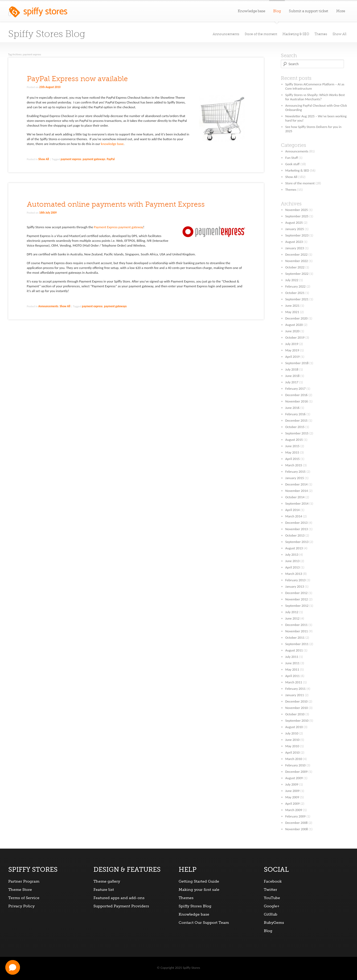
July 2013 (292, 555)
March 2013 (294, 574)
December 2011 (297, 625)
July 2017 (292, 382)
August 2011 (294, 650)
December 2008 (297, 823)
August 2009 (294, 778)
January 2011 (295, 695)
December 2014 (297, 484)
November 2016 (297, 401)
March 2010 (294, 759)
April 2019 (293, 357)
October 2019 (295, 337)
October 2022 (295, 267)
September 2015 (297, 433)
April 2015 (293, 459)
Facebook (273, 881)
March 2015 (294, 465)
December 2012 (297, 593)
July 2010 (292, 733)
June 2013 (293, 561)
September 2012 (297, 606)
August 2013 (294, 548)
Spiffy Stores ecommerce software (38, 13)
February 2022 (296, 286)
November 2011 (297, 631)
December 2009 (297, 772)
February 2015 (296, 472)
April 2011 (293, 676)
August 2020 (294, 325)
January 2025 (295, 229)
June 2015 (293, 446)
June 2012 (293, 618)
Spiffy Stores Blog (47, 34)
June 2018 (293, 376)
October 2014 (295, 497)
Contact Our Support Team (204, 923)
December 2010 (297, 701)
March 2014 (294, 516)
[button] (13, 967)
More (341, 11)
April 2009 (293, 803)
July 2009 (292, 784)
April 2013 (293, 567)
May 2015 (292, 452)
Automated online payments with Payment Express (116, 204)
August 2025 (294, 223)
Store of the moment (261, 34)
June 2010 (293, 740)
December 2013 (297, 523)
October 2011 (295, 638)
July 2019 (292, 344)
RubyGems (274, 923)
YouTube (272, 898)
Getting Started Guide (199, 881)
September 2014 (297, 503)
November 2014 (297, 491)
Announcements (226, 34)
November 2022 (297, 261)
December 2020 (297, 318)
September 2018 (297, 363)
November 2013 (297, 529)
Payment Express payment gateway (119, 227)
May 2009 (292, 797)
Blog (268, 931)
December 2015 (297, 420)
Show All (339, 34)
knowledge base (112, 144)
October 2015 (295, 427)
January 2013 (295, 586)
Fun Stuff (292, 158)
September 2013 (297, 542)
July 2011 (292, 657)
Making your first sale (199, 890)
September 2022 (297, 274)
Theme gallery (107, 881)
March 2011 (294, 682)
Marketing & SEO (296, 34)
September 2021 (297, 299)
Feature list (104, 890)
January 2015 (295, 478)
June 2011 (293, 663)
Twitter (270, 890)
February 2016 (296, 414)
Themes (321, 34)
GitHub (271, 914)
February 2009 (296, 816)
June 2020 (293, 331)
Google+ (272, 906)
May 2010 (292, 746)
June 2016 (293, 408)
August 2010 (294, 727)
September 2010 (297, 721)
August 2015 (294, 440)
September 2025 (297, 216)
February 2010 (296, 765)
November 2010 (297, 708)
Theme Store (20, 890)
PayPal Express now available (77, 79)
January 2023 (295, 248)
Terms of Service (24, 898)
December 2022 (297, 254)
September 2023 (297, 235)
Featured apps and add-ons (119, 898)
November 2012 (297, 599)
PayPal (111, 159)
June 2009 (293, 791)
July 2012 (292, 612)
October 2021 (295, 293)
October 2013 (295, 535)
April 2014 (293, 510)
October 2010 (295, 714)
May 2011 (292, 669)
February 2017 (296, 389)
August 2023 (294, 242)
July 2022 (292, 280)
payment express (71, 159)
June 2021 (293, 306)
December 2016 (297, 395)
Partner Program (24, 881)
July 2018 (292, 369)
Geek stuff (293, 164)
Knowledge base (251, 11)
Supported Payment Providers (121, 906)
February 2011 (296, 689)
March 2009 (294, 810)
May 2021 (292, 312)
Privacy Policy (21, 906)
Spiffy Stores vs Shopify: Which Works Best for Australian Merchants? (315, 97)
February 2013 (296, 580)
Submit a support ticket (309, 11)
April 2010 (293, 752)
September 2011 (297, 644)
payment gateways (94, 159)
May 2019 (292, 350)
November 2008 (297, 829)
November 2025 (297, 210)
